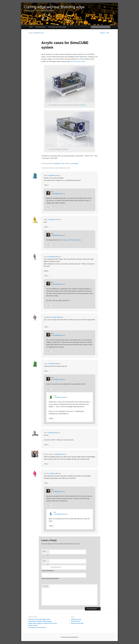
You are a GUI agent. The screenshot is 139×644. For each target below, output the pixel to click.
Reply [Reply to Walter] (46, 227)
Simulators (57, 164)
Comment (45, 586)
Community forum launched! (37, 627)
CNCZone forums (76, 619)
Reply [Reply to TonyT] (46, 371)
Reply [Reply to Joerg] (46, 276)
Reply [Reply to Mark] (51, 526)
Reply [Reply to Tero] (49, 208)
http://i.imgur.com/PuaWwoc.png (69, 240)
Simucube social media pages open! (39, 619)
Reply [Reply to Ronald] (46, 483)
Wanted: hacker (33, 625)
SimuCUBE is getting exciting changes (40, 621)
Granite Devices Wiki (77, 623)
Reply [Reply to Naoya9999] (46, 327)
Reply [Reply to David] (46, 185)
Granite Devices (76, 621)
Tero (42, 33)
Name (46, 552)
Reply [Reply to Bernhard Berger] (46, 464)
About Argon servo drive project (57, 27)
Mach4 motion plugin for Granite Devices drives (43, 623)
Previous (102, 33)
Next (108, 33)
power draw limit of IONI (77, 61)
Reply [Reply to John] (46, 445)
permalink (75, 164)
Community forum (40, 27)
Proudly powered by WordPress (69, 637)
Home (31, 27)
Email (46, 561)
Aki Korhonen (82, 105)
